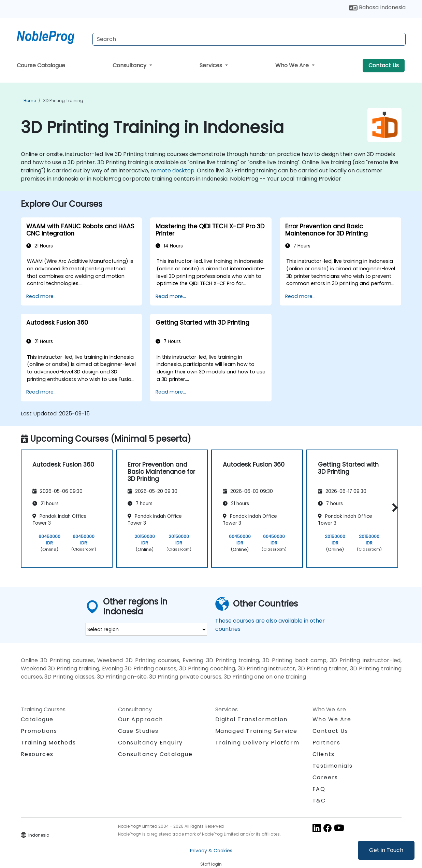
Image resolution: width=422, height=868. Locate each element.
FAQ (319, 789)
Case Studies (138, 731)
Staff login (211, 864)
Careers (325, 777)
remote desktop (172, 170)
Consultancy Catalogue (155, 754)
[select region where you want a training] (146, 629)
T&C (319, 801)
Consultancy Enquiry (150, 743)
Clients (324, 754)
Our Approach (141, 719)
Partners (326, 743)
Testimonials (333, 766)
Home (30, 101)
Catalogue (37, 719)
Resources (37, 754)
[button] (393, 507)
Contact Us (384, 65)
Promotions (39, 731)
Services (212, 65)
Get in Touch (386, 850)
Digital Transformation (251, 719)
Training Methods (48, 743)
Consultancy (130, 65)
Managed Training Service (256, 731)
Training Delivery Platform (257, 743)
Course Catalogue (41, 65)
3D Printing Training (63, 101)
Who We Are (293, 65)
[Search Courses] (249, 39)
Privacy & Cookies (211, 851)
